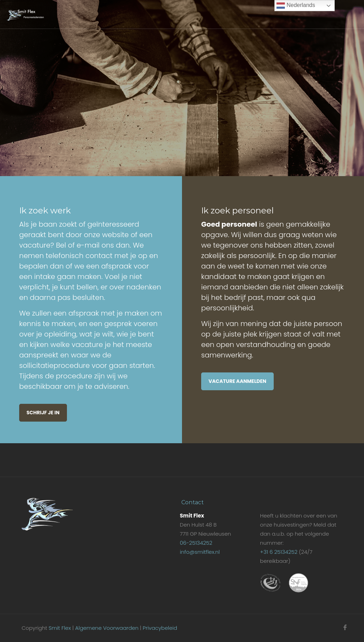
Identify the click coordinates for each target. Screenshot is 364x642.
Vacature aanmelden (237, 381)
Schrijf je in (43, 413)
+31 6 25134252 (279, 552)
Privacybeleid (160, 628)
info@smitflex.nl (200, 552)
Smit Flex (60, 628)
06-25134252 (196, 543)
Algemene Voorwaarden (107, 628)
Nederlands (296, 6)
